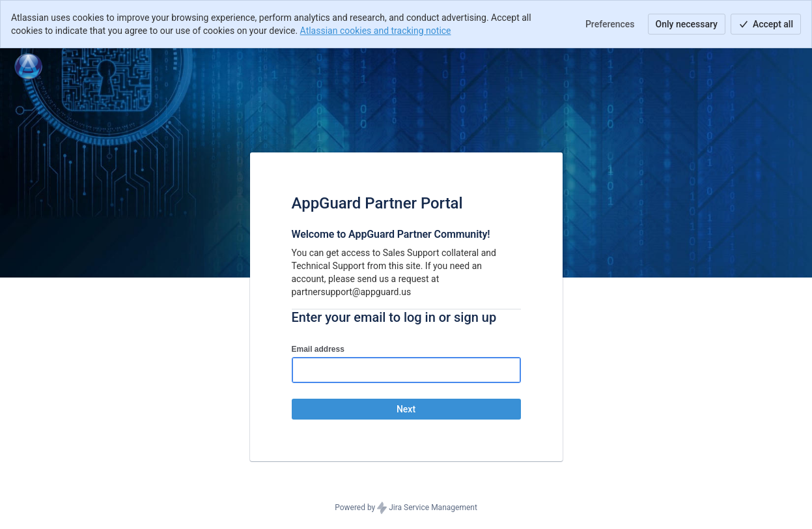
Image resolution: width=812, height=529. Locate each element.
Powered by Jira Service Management (406, 508)
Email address (318, 349)
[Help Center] (28, 66)
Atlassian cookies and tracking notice (376, 31)
